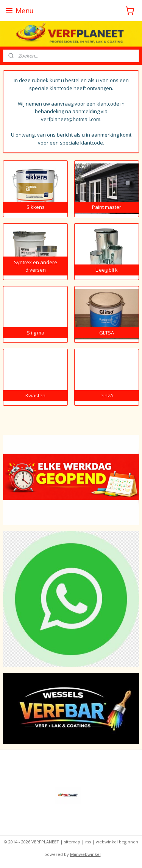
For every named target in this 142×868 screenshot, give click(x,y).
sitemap (72, 842)
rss (88, 842)
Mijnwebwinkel (85, 854)
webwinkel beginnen (117, 842)
